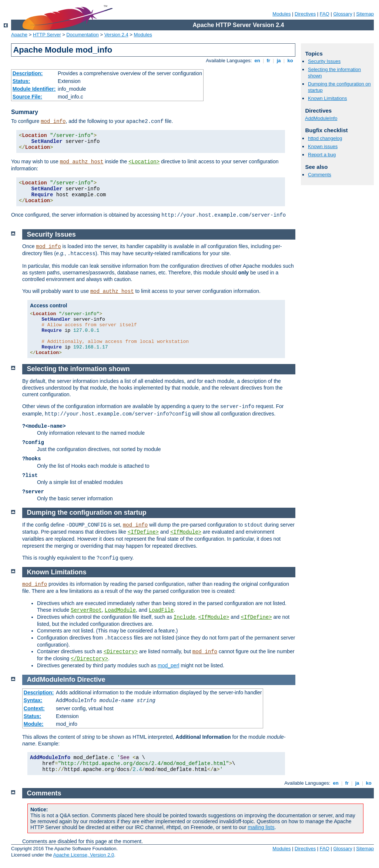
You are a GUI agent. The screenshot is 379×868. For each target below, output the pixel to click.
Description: (28, 73)
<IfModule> (186, 532)
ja (279, 61)
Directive (91, 680)
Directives (305, 14)
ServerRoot (86, 610)
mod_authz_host (82, 162)
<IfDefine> (143, 532)
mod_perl (168, 665)
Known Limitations (328, 98)
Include (185, 617)
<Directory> (121, 652)
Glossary (343, 14)
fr (269, 61)
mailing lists (261, 827)
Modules (281, 14)
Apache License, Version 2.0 (83, 855)
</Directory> (89, 659)
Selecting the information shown (78, 369)
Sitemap (365, 14)
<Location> (144, 162)
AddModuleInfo (321, 118)
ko (290, 61)
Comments (320, 175)
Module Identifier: (34, 89)
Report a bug (322, 155)
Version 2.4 (116, 35)
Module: (34, 724)
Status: (21, 81)
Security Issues (324, 61)
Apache (19, 35)
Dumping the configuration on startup (87, 513)
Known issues (323, 146)
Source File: (27, 97)
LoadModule (120, 610)
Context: (34, 708)
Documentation (82, 35)
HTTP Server (47, 35)
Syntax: (33, 700)
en (257, 61)
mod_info (53, 121)
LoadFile (161, 610)
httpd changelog (325, 138)
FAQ (325, 14)
